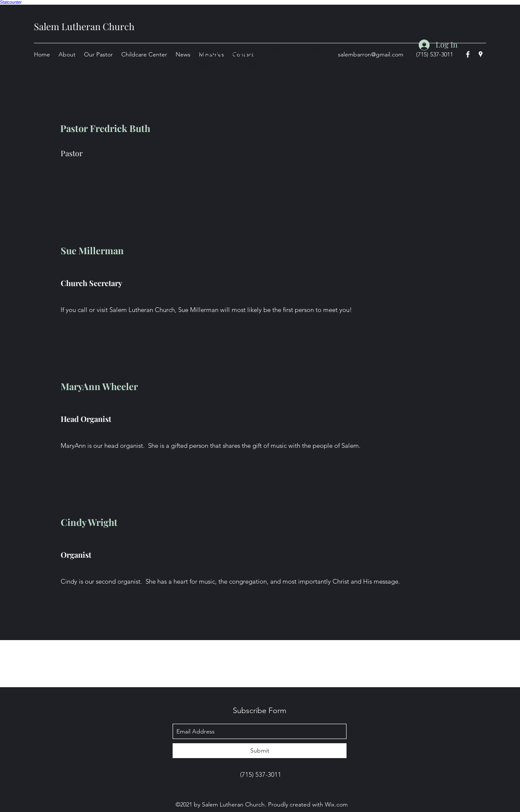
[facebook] (468, 54)
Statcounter (11, 2)
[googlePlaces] (481, 54)
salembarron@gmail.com (371, 54)
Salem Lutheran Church (84, 26)
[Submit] (260, 751)
